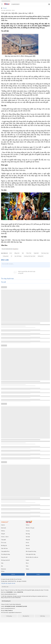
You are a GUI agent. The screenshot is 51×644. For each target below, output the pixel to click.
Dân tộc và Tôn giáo (30, 528)
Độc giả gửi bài (26, 616)
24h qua (3, 571)
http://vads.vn (9, 610)
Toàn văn (28, 548)
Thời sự (28, 525)
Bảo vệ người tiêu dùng (31, 551)
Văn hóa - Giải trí (5, 537)
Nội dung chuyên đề (5, 560)
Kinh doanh (4, 528)
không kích (41, 256)
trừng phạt (6, 256)
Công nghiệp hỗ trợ (5, 551)
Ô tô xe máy (4, 543)
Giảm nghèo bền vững (31, 554)
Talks (2, 563)
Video (27, 566)
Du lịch (27, 543)
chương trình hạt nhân (30, 256)
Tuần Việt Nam (4, 548)
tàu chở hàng (18, 256)
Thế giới (5, 8)
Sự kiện (38, 574)
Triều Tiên (29, 253)
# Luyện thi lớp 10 (15, 4)
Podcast (27, 569)
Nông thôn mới (4, 557)
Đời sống (28, 534)
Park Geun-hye (45, 253)
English (27, 560)
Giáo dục (28, 531)
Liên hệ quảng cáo (6, 601)
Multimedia (3, 569)
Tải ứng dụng (9, 616)
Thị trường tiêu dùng (5, 554)
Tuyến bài (13, 574)
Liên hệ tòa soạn (5, 587)
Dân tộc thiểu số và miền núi (32, 557)
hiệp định (36, 253)
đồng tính (17, 253)
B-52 (11, 253)
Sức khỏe (28, 537)
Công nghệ (3, 540)
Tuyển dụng (42, 616)
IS (12, 256)
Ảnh (2, 566)
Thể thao (3, 531)
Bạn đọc (28, 546)
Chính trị (3, 525)
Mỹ (23, 253)
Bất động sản (4, 546)
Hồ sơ (27, 563)
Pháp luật (28, 540)
